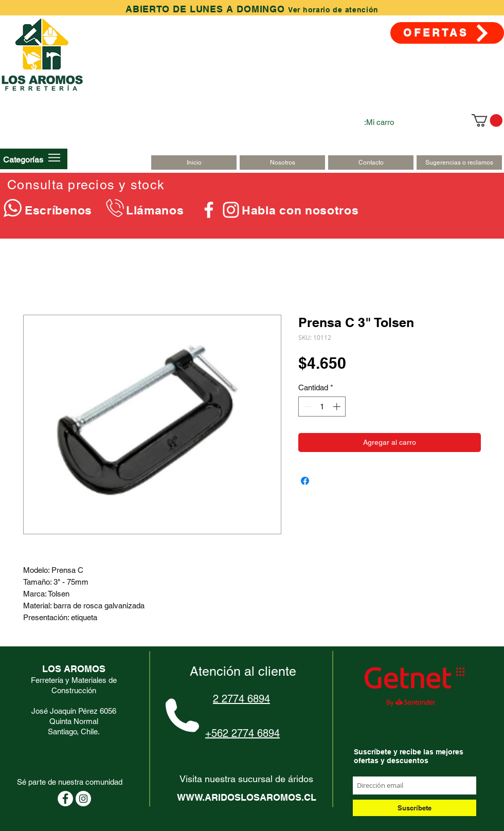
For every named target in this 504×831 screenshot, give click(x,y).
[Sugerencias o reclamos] (459, 162)
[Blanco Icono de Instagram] (231, 210)
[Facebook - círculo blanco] (65, 799)
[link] (487, 120)
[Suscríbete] (415, 808)
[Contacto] (371, 162)
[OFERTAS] (447, 33)
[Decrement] (307, 407)
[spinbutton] (322, 407)
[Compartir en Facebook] (305, 481)
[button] (23, 159)
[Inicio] (194, 162)
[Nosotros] (282, 162)
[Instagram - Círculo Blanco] (83, 799)
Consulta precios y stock (86, 185)
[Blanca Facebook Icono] (209, 210)
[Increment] (338, 407)
